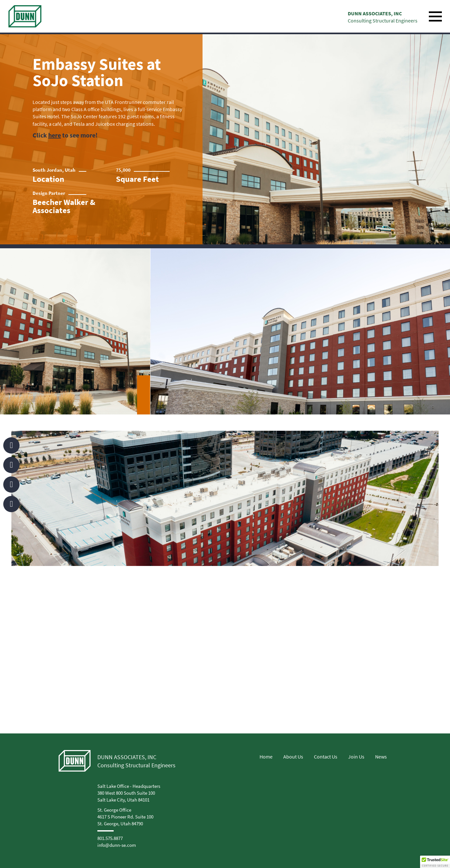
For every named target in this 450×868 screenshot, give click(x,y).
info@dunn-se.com (117, 845)
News (381, 757)
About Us (293, 757)
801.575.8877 (110, 838)
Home (266, 757)
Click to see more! (65, 135)
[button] (435, 862)
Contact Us (326, 757)
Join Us (356, 757)
